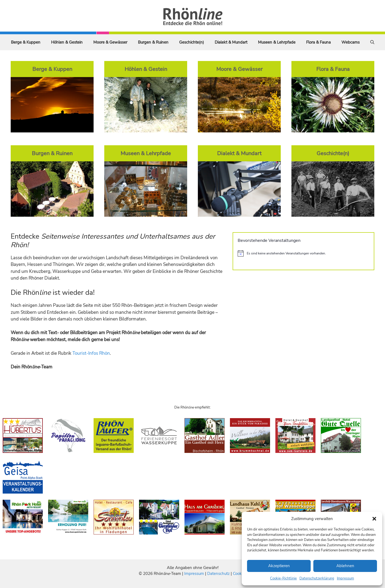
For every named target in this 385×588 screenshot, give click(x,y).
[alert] (303, 253)
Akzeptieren (279, 566)
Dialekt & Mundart (231, 42)
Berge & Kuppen (26, 42)
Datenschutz (218, 574)
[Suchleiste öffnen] (372, 42)
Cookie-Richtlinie (283, 578)
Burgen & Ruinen (153, 42)
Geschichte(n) (192, 42)
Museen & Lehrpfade (277, 42)
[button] (374, 519)
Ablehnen (345, 566)
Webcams (351, 42)
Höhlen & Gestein (67, 42)
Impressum (345, 578)
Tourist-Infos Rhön (91, 353)
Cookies (240, 574)
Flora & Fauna (318, 42)
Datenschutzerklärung (317, 578)
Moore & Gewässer (110, 42)
